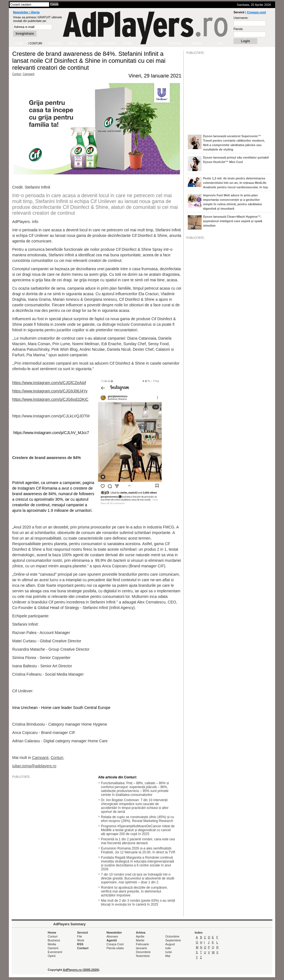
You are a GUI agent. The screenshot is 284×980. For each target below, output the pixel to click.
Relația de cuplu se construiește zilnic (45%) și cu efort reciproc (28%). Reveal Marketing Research (137, 819)
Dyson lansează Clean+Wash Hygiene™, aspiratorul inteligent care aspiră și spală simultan (233, 221)
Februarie (142, 944)
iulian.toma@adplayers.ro (34, 766)
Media (52, 944)
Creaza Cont (115, 944)
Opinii (52, 956)
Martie (140, 940)
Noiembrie (143, 956)
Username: (241, 18)
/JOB (192, 409)
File (80, 936)
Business (54, 940)
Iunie (169, 952)
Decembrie (143, 952)
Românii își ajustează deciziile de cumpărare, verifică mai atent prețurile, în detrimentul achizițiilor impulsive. (134, 891)
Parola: (238, 29)
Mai (168, 956)
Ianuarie (141, 948)
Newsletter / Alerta (26, 12)
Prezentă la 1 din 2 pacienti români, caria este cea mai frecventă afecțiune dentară (138, 841)
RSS (80, 944)
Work (81, 940)
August (170, 944)
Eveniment (55, 952)
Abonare (112, 936)
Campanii (29, 74)
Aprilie (140, 936)
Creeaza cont (256, 12)
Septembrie (173, 940)
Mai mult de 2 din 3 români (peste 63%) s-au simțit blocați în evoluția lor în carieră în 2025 (138, 903)
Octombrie (172, 936)
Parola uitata (115, 948)
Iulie (168, 948)
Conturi (17, 74)
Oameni (53, 948)
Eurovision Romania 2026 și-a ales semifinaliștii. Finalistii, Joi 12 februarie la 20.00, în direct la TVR (138, 850)
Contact (83, 948)
